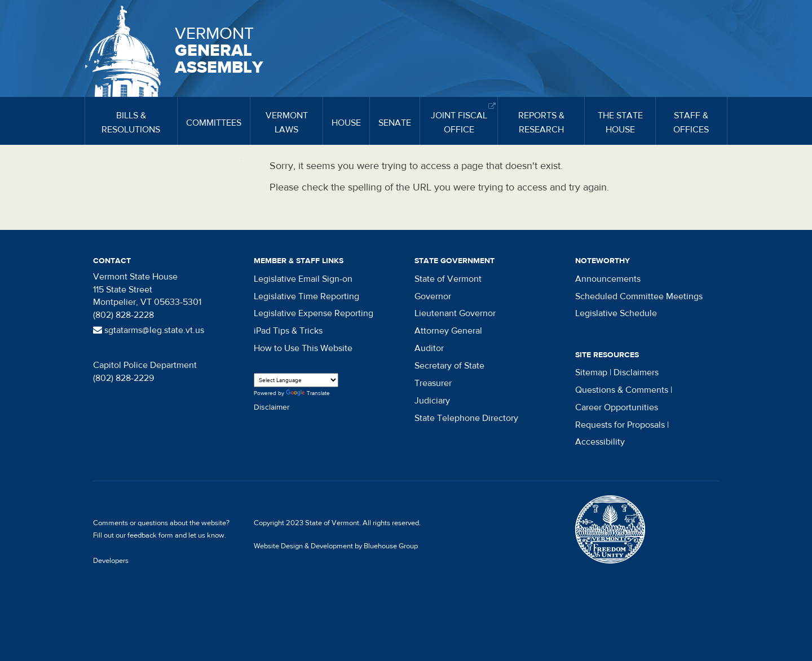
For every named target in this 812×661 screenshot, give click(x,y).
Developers (111, 561)
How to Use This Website (303, 348)
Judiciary (432, 401)
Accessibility (600, 442)
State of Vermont (448, 279)
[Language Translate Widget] (296, 380)
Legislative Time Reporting (306, 296)
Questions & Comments (622, 390)
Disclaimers (636, 372)
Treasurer (433, 383)
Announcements (608, 279)
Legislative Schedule (616, 313)
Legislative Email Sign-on (303, 279)
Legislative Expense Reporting (314, 313)
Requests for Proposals (620, 425)
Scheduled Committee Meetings (639, 296)
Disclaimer (272, 407)
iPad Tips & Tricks (288, 331)
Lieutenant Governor (455, 313)
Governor (433, 296)
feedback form (150, 535)
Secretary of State (449, 366)
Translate (308, 394)
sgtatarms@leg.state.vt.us (149, 330)
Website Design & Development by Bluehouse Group (336, 546)
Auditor (429, 348)
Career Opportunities (617, 407)
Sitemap (591, 372)
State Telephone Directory (466, 418)
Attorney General (448, 331)
